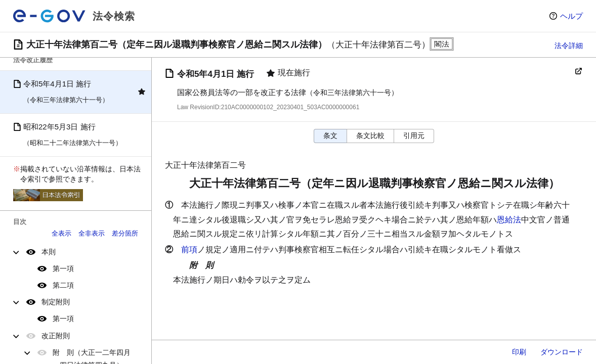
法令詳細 (569, 45)
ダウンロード (562, 352)
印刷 (519, 352)
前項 (189, 249)
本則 (49, 252)
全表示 (61, 233)
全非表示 (92, 233)
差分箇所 (125, 233)
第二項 (63, 285)
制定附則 (56, 302)
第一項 (63, 268)
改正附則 (56, 336)
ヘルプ (571, 16)
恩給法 (509, 220)
